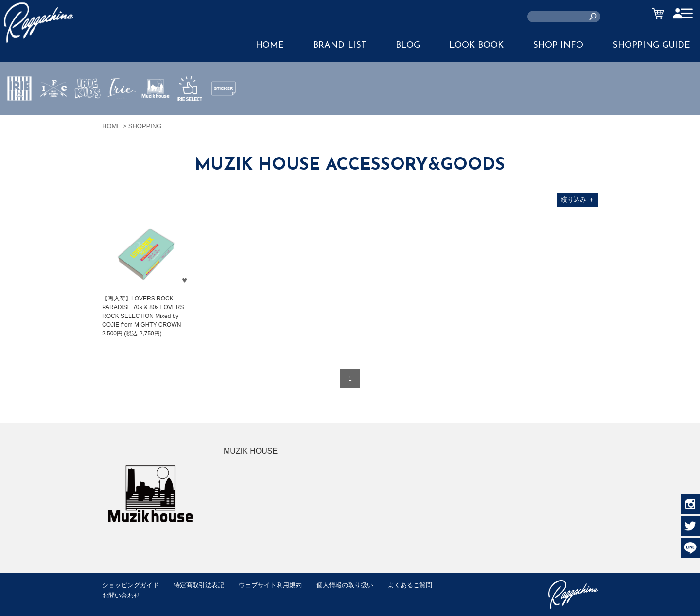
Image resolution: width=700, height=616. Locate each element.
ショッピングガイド (131, 585)
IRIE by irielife (19, 117)
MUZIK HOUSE (156, 117)
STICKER (224, 111)
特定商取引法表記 (199, 585)
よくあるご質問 (410, 585)
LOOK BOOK (476, 45)
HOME (270, 45)
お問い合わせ (121, 595)
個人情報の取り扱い (345, 585)
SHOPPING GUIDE (651, 45)
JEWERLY (122, 111)
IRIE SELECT (190, 117)
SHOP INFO (558, 45)
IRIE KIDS (88, 117)
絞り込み (578, 200)
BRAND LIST (340, 45)
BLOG (408, 45)
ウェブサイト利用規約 (270, 585)
